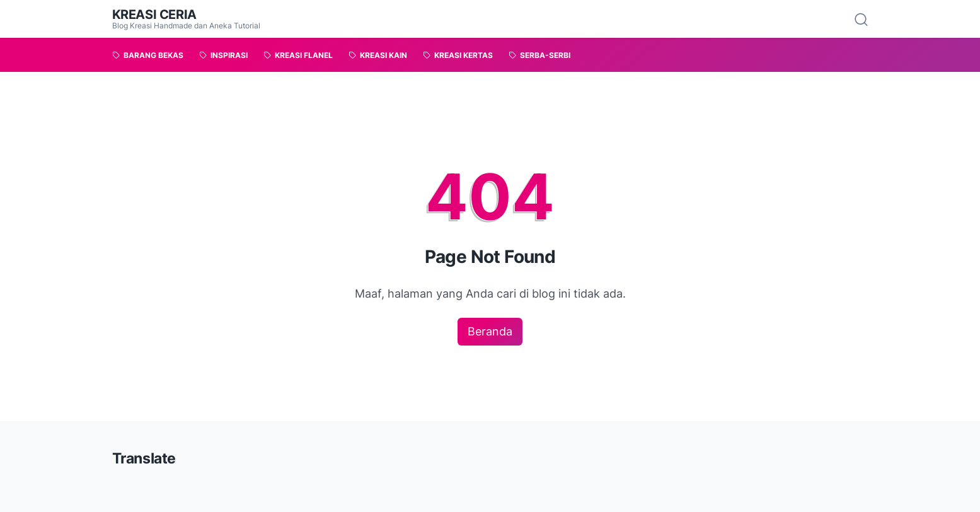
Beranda (490, 331)
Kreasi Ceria (154, 15)
